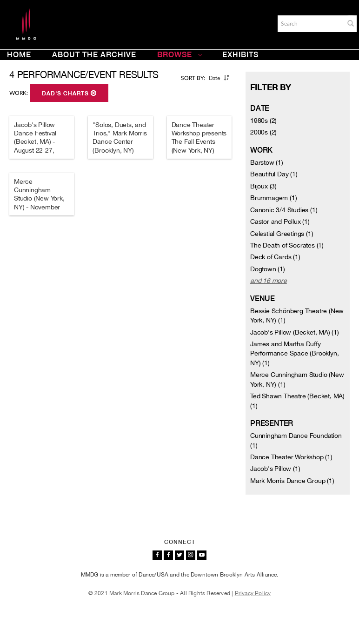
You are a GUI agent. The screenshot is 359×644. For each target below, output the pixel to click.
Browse (180, 55)
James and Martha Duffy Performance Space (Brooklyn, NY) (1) (294, 353)
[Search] (310, 24)
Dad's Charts (69, 94)
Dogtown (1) (268, 269)
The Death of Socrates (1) (287, 245)
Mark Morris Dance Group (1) (292, 481)
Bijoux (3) (263, 186)
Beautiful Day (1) (274, 174)
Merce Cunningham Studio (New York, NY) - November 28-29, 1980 (39, 198)
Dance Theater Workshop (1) (291, 457)
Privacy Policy (253, 593)
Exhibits (240, 55)
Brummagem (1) (273, 198)
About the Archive (94, 55)
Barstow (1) (267, 162)
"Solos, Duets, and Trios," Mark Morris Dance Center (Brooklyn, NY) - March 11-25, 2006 (120, 142)
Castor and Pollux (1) (280, 221)
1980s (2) (263, 121)
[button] (351, 23)
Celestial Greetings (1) (282, 234)
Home (19, 55)
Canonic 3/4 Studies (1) (284, 210)
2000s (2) (263, 132)
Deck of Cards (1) (275, 257)
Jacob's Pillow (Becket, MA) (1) (295, 332)
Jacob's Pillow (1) (275, 469)
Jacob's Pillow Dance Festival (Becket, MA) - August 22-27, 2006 (35, 142)
